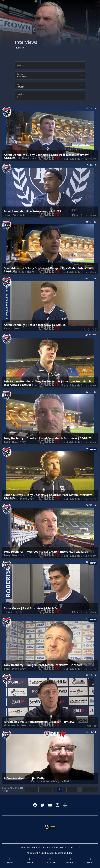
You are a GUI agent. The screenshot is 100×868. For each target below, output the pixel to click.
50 (91, 789)
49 (85, 789)
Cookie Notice (59, 847)
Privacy (46, 847)
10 (74, 789)
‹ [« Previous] (27, 789)
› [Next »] (96, 789)
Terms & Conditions (30, 847)
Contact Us (74, 847)
